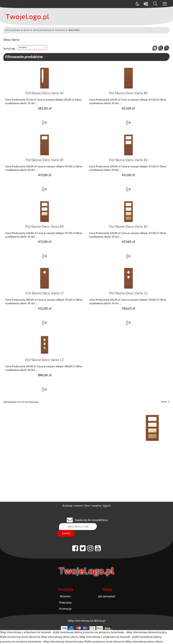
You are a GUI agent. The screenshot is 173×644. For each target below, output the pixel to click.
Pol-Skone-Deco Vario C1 (45, 293)
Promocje (65, 609)
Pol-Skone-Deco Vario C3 (45, 360)
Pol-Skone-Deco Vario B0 (128, 93)
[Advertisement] (86, 476)
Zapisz (66, 533)
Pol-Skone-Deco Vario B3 (45, 227)
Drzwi (27, 30)
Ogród (107, 506)
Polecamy (65, 603)
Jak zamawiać (107, 596)
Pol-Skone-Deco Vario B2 (128, 160)
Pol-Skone (60, 30)
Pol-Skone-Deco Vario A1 (45, 93)
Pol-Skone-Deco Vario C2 (128, 293)
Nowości (65, 596)
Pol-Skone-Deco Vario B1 (45, 160)
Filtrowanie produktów (24, 57)
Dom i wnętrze (93, 506)
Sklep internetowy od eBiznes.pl (87, 621)
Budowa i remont (73, 506)
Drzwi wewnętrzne (42, 30)
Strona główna (13, 30)
